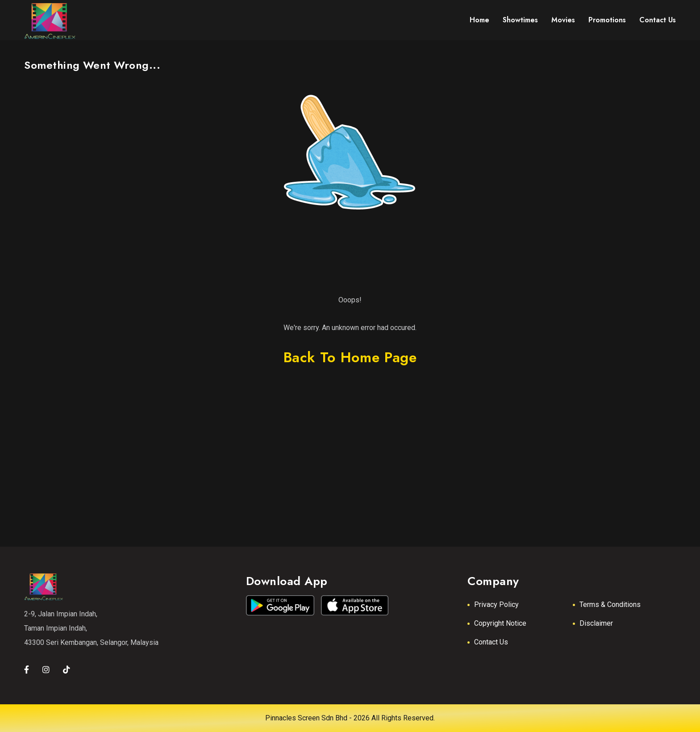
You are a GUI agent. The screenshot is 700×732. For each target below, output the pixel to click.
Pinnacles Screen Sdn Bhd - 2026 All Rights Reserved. (350, 718)
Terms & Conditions (610, 604)
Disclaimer (596, 623)
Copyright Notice (500, 623)
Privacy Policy (496, 604)
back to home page (350, 357)
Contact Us (491, 642)
